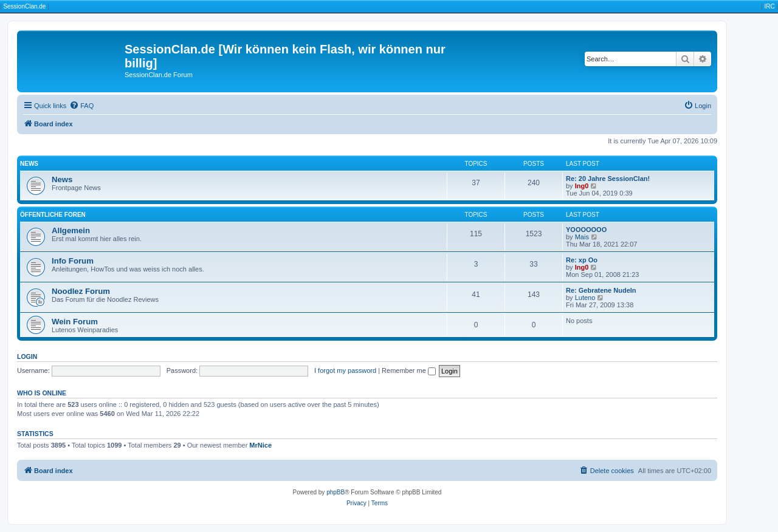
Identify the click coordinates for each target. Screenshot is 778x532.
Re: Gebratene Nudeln (601, 290)
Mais (582, 237)
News (29, 164)
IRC (769, 6)
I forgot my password (345, 370)
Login (27, 356)
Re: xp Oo (582, 260)
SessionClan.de (24, 6)
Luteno (585, 298)
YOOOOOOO (586, 230)
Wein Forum (75, 322)
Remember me (409, 370)
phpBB (336, 492)
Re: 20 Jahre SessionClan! (608, 179)
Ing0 (582, 186)
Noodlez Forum (81, 291)
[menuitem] (81, 106)
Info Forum (73, 261)
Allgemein (71, 230)
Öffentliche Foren (53, 215)
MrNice (260, 445)
